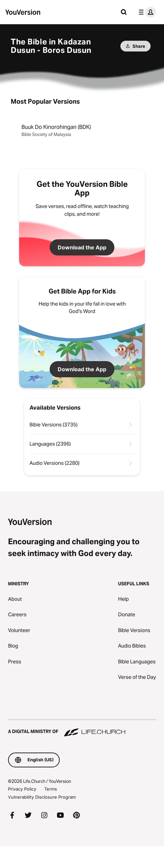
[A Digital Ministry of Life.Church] (82, 728)
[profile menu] (146, 12)
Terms (51, 789)
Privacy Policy (22, 789)
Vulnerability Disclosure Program (42, 797)
